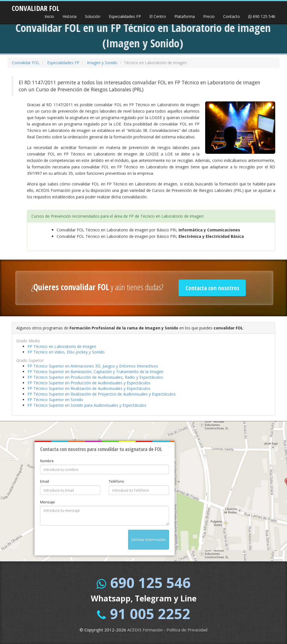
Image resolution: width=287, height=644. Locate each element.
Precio (209, 16)
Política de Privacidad (187, 630)
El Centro (158, 16)
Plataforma (185, 16)
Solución (93, 16)
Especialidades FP (125, 16)
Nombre (47, 461)
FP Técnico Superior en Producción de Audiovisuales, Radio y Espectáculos (95, 377)
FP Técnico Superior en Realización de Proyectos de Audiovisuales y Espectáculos (102, 394)
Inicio (49, 16)
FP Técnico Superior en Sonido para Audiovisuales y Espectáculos (87, 405)
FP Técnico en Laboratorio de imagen (62, 346)
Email (45, 481)
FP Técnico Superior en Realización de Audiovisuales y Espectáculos (89, 388)
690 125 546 (262, 16)
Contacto (232, 16)
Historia (70, 16)
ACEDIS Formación (145, 630)
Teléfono (116, 481)
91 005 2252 (150, 614)
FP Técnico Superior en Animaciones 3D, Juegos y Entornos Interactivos (93, 366)
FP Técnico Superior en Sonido (55, 400)
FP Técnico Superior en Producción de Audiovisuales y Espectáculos (89, 383)
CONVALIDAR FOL (36, 6)
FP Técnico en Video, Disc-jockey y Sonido (66, 352)
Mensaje (48, 502)
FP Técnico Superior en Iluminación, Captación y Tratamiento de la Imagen (95, 372)
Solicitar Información (149, 540)
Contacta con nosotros (212, 288)
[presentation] (83, 541)
